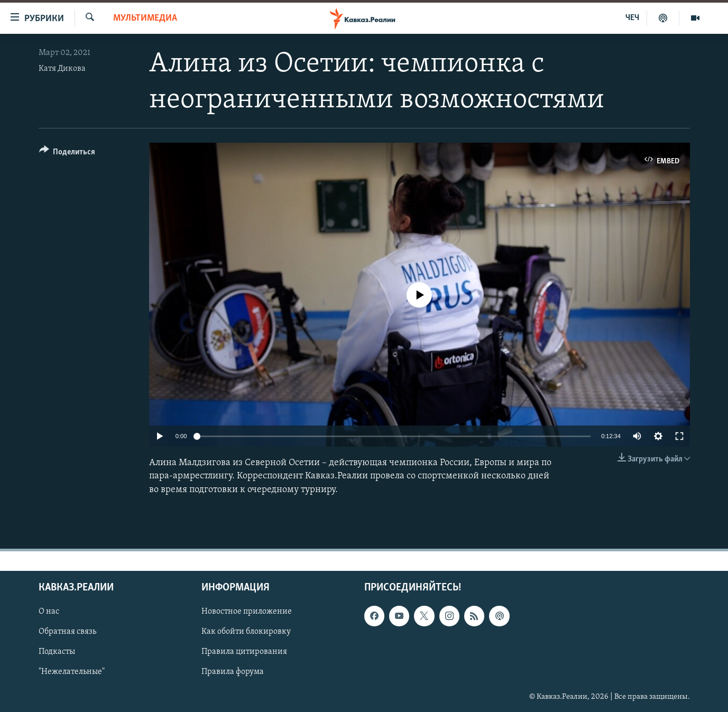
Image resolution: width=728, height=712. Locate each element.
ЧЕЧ (632, 18)
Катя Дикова (62, 69)
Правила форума (233, 672)
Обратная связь (67, 632)
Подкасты (57, 652)
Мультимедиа (145, 18)
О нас (49, 612)
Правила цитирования (244, 652)
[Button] (67, 154)
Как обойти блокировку (246, 632)
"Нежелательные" (72, 672)
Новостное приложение (247, 612)
